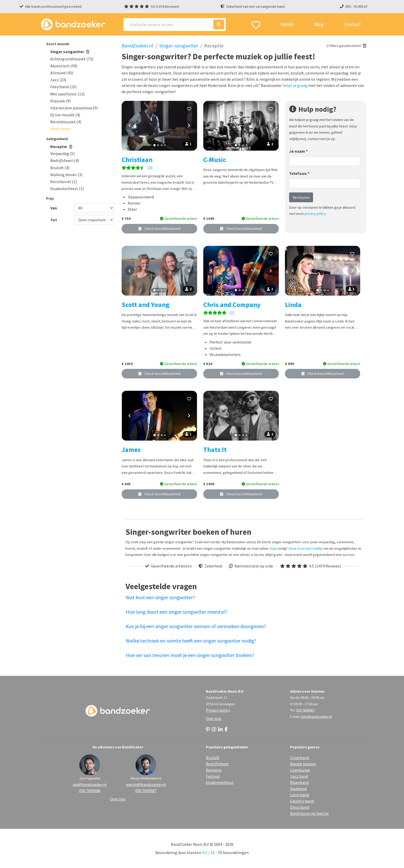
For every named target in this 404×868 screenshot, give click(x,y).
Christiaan (137, 160)
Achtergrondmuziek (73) (72, 59)
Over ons (214, 718)
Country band (302, 801)
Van (54, 208)
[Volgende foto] (189, 126)
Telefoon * (299, 173)
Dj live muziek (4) (65, 115)
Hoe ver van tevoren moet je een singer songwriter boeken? (190, 655)
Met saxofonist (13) (67, 94)
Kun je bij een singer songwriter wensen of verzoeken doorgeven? (196, 626)
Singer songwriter (70, 52)
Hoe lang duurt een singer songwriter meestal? (176, 612)
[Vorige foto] (130, 126)
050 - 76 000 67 (356, 6)
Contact (352, 24)
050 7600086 (90, 791)
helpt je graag (295, 85)
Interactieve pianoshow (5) (74, 108)
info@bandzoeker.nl (316, 717)
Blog (319, 24)
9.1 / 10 (209, 853)
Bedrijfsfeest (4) (65, 160)
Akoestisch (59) (64, 66)
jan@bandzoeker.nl (90, 784)
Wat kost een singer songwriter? (160, 597)
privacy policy (315, 214)
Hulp (273, 548)
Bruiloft (213, 758)
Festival (213, 776)
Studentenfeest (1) (67, 189)
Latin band (300, 795)
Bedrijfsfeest (217, 764)
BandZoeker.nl (137, 46)
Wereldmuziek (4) (66, 122)
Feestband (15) (63, 87)
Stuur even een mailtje (306, 548)
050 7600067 (305, 710)
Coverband (300, 758)
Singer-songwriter (179, 46)
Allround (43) (62, 73)
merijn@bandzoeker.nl (146, 784)
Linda (293, 305)
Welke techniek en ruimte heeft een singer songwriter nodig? (191, 641)
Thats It (215, 450)
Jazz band (299, 776)
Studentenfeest (220, 782)
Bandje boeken (303, 764)
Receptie (61, 147)
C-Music (215, 160)
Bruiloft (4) (60, 168)
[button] (60, 129)
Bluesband (299, 782)
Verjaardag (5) (62, 153)
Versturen (301, 197)
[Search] (175, 25)
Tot (54, 220)
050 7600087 (146, 791)
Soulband (298, 789)
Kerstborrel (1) (64, 182)
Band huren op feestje (309, 813)
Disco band (300, 807)
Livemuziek (300, 770)
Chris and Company (232, 305)
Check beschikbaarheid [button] (159, 229)
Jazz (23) (58, 80)
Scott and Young (145, 305)
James (131, 450)
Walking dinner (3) (66, 175)
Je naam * (298, 151)
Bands (287, 24)
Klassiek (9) (60, 101)
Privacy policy (218, 710)
